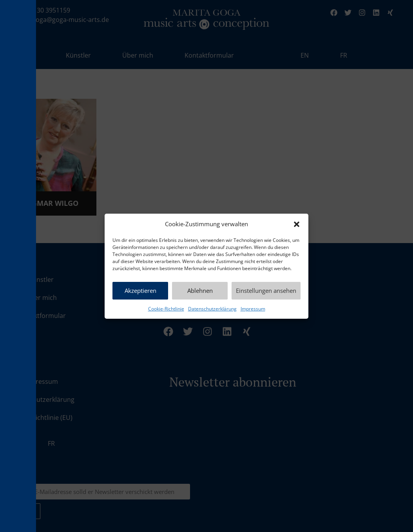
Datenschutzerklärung (212, 309)
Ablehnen (200, 291)
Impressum (253, 309)
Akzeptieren (140, 291)
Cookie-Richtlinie (166, 309)
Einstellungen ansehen (266, 291)
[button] (297, 224)
